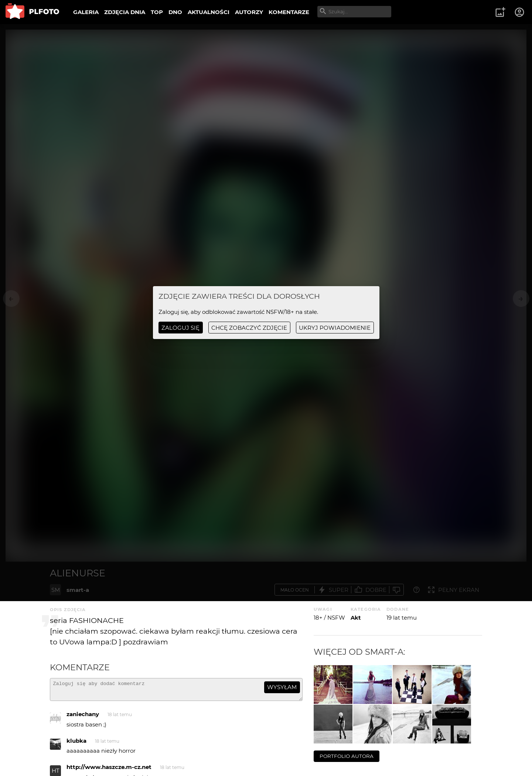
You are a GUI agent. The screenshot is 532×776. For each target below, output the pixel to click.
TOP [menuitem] (157, 12)
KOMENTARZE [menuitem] (289, 12)
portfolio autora (347, 756)
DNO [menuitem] (175, 12)
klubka (76, 744)
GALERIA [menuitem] (86, 12)
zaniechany (83, 717)
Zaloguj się (180, 328)
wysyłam (282, 687)
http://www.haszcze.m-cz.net (109, 770)
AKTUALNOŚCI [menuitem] (209, 12)
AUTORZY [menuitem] (249, 12)
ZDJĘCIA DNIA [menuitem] (125, 12)
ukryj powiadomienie (335, 328)
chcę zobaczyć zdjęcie (249, 328)
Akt (356, 618)
